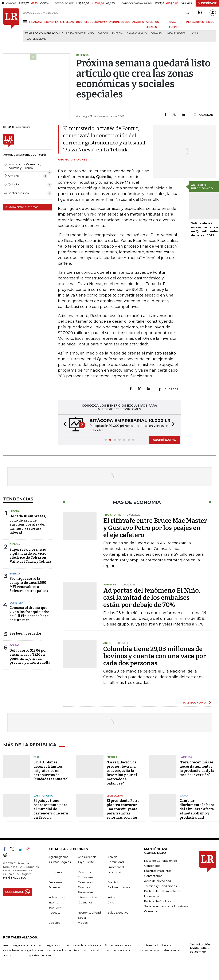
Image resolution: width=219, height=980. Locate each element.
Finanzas (54, 887)
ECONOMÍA (51, 22)
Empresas (55, 882)
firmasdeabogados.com (122, 945)
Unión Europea (176, 33)
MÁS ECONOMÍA (195, 702)
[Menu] (26, 22)
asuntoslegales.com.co (19, 945)
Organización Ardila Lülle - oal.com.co (200, 948)
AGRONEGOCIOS (120, 22)
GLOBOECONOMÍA (96, 22)
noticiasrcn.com (148, 950)
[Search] (187, 13)
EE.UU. (37, 757)
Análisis (112, 857)
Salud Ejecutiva (118, 913)
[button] (64, 425)
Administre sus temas (22, 207)
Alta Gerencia (87, 857)
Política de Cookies (157, 901)
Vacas (194, 33)
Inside (112, 897)
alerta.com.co (13, 955)
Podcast (54, 913)
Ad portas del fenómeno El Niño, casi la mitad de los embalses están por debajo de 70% (152, 598)
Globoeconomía (119, 887)
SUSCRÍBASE (207, 3)
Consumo (55, 872)
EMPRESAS (67, 22)
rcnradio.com (123, 950)
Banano (156, 33)
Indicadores (57, 897)
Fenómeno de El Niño (80, 33)
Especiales (85, 882)
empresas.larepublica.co (84, 945)
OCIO (79, 22)
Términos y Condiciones (160, 886)
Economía (114, 872)
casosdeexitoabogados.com (23, 950)
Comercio (16, 603)
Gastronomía (43, 795)
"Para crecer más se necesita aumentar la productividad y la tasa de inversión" (197, 768)
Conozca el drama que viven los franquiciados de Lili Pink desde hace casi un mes (30, 614)
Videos (83, 923)
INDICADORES (195, 22)
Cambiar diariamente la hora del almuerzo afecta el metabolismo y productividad (197, 809)
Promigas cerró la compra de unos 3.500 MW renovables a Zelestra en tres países (29, 585)
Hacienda (186, 757)
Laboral (15, 511)
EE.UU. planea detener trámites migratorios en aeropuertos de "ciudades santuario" (51, 770)
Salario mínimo (137, 33)
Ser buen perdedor (26, 633)
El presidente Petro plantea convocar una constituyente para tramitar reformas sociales (123, 809)
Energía (117, 33)
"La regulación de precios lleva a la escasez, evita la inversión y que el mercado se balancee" (122, 773)
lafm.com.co (171, 950)
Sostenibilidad (36, 39)
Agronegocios (58, 857)
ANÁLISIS (138, 22)
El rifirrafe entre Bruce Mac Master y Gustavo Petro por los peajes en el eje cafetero (155, 528)
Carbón (103, 33)
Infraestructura (88, 897)
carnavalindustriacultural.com (67, 950)
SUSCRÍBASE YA (165, 440)
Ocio (111, 902)
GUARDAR (203, 115)
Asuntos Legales (60, 862)
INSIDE (210, 22)
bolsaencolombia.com (158, 945)
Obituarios (85, 902)
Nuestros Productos (158, 871)
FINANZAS (36, 22)
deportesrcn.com (39, 955)
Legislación (115, 795)
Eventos (113, 882)
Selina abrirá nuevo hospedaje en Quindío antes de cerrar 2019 (205, 229)
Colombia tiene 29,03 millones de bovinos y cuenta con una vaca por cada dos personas (155, 656)
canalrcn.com (101, 950)
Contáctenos (153, 876)
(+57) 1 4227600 (15, 878)
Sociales (54, 923)
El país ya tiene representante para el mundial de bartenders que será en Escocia (51, 809)
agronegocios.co (51, 945)
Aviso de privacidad (158, 881)
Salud (184, 795)
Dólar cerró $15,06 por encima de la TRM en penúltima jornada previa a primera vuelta (30, 657)
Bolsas (15, 645)
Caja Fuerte (86, 862)
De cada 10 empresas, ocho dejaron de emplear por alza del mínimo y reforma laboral (28, 524)
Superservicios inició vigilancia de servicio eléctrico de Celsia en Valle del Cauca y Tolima (30, 556)
